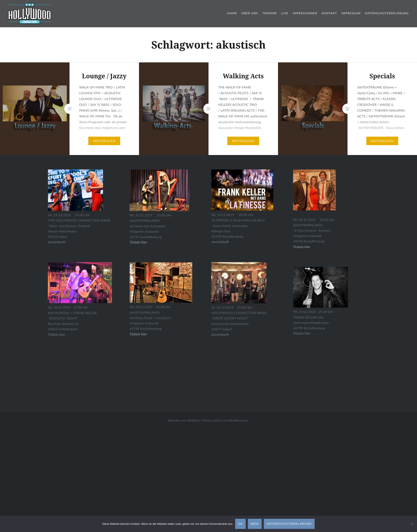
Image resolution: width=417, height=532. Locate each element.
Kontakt (329, 13)
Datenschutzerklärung (387, 13)
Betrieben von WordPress (184, 420)
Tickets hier (169, 335)
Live (285, 13)
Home (232, 13)
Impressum (351, 13)
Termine (270, 13)
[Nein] (412, 524)
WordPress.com (238, 420)
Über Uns (250, 13)
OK (240, 524)
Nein (255, 524)
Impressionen (305, 13)
